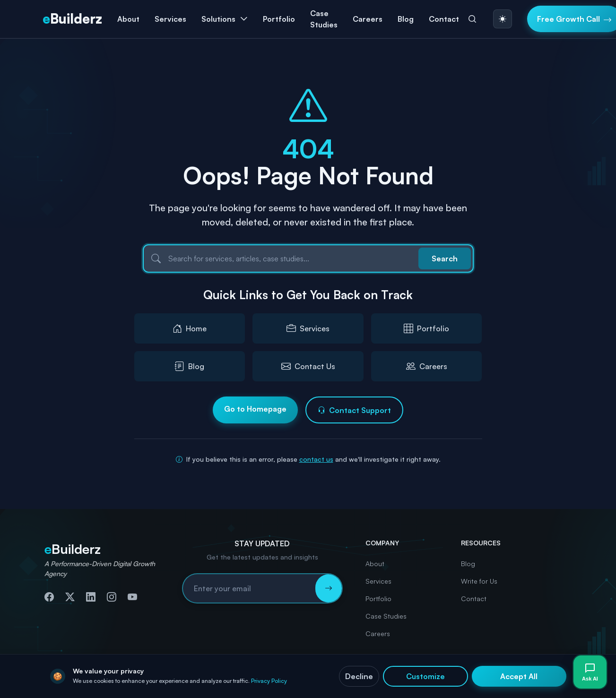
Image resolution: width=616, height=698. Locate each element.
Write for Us (479, 581)
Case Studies (324, 19)
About (128, 19)
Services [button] (170, 19)
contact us (316, 459)
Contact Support (354, 410)
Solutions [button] (218, 19)
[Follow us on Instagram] (112, 597)
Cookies (421, 682)
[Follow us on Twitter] (70, 597)
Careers (368, 19)
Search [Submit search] (445, 259)
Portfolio (279, 19)
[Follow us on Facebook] (49, 597)
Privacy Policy (383, 682)
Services (378, 581)
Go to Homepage (255, 409)
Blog (406, 19)
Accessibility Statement (536, 682)
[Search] (472, 19)
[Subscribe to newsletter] (329, 588)
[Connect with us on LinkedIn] (91, 597)
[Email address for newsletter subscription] (249, 588)
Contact (444, 19)
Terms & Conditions (467, 682)
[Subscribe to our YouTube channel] (132, 597)
